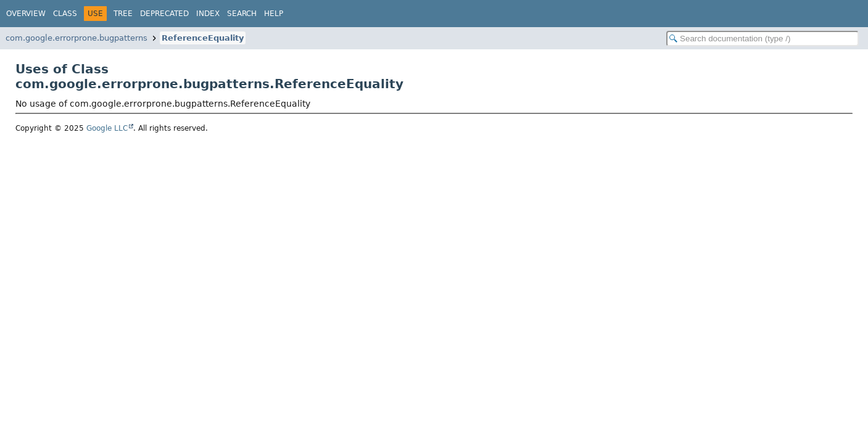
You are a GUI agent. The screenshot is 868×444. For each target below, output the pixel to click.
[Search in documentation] (763, 39)
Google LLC (107, 128)
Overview (26, 14)
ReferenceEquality (203, 38)
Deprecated (164, 14)
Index (208, 14)
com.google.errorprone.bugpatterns (76, 38)
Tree (123, 14)
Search (242, 14)
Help (274, 14)
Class (65, 14)
